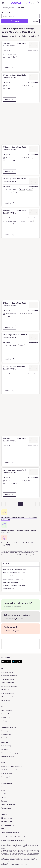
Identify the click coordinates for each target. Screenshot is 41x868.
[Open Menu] (3, 3)
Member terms (7, 818)
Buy (3, 669)
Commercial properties (9, 676)
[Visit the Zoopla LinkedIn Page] (11, 836)
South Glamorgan (28, 555)
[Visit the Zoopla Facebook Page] (2, 836)
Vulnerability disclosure (10, 832)
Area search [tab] (21, 8)
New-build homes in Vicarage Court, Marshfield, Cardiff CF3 (19, 544)
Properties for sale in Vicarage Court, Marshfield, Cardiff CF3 (19, 519)
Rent (3, 763)
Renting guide (6, 777)
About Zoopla (7, 783)
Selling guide (6, 721)
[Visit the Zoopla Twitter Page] (7, 836)
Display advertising (8, 825)
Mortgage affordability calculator (14, 585)
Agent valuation (7, 710)
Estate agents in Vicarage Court (13, 579)
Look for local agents (11, 631)
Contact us (5, 790)
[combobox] (20, 15)
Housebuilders (6, 734)
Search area (6, 12)
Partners (5, 742)
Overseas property (8, 679)
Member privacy (7, 822)
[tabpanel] (20, 17)
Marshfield (4, 557)
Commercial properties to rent (12, 766)
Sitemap (4, 815)
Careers (4, 787)
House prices (11, 555)
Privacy (4, 801)
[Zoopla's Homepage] (16, 3)
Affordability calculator (10, 686)
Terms (4, 797)
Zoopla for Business (9, 727)
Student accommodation (10, 770)
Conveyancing (6, 746)
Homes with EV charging (10, 753)
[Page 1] (20, 504)
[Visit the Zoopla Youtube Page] (19, 836)
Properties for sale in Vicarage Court (14, 570)
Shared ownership (7, 697)
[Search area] (20, 16)
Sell (3, 707)
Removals (5, 749)
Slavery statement (8, 805)
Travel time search (8, 683)
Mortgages (5, 690)
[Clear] (38, 16)
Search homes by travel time (14, 619)
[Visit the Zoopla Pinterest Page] (24, 836)
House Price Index (8, 589)
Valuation (29, 3)
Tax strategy (6, 808)
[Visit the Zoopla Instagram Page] (15, 836)
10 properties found (9, 36)
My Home (34, 3)
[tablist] (14, 8)
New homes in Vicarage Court (12, 576)
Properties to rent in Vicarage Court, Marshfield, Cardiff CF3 (19, 531)
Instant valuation (7, 714)
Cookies (4, 794)
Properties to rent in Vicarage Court (14, 573)
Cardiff (19, 555)
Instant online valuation (11, 582)
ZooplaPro (5, 738)
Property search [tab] (8, 8)
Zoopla (4, 555)
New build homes (7, 672)
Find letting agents (8, 773)
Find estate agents (8, 693)
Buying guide (6, 700)
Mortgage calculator (9, 756)
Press (3, 829)
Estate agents (6, 731)
